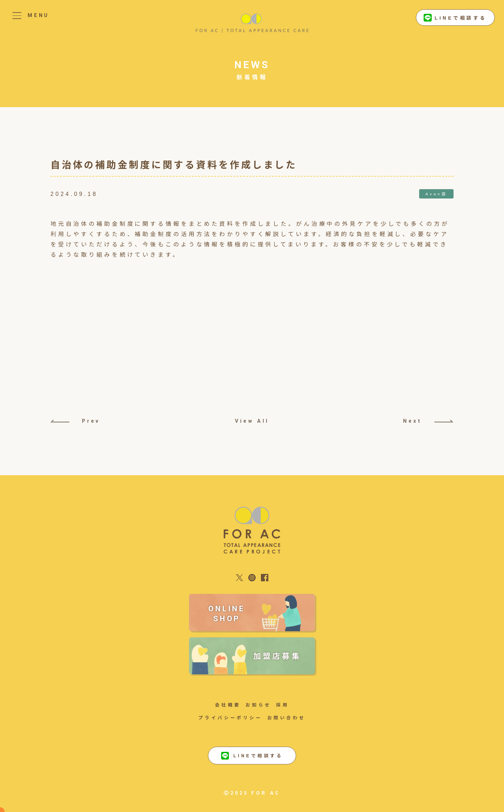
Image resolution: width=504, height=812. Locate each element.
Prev (76, 421)
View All (252, 421)
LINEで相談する (455, 18)
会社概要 (228, 705)
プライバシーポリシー (230, 717)
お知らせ (258, 705)
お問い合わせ (287, 717)
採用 (283, 705)
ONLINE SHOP (227, 614)
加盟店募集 (277, 656)
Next (428, 421)
